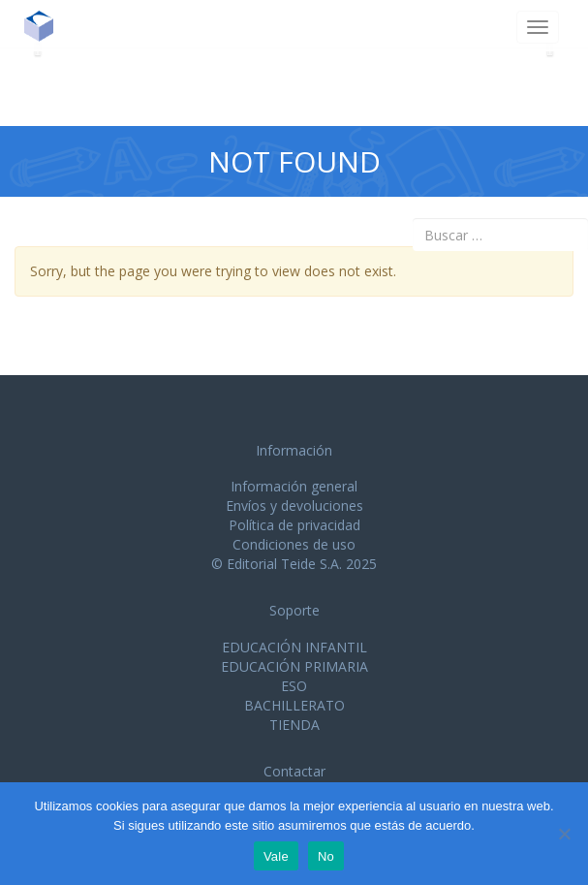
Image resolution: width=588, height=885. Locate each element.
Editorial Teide (46, 26)
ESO (294, 686)
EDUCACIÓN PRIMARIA (294, 666)
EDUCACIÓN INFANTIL (294, 647)
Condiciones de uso (294, 544)
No (326, 856)
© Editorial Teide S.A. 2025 (294, 564)
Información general (294, 486)
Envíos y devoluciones (294, 506)
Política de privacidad (294, 525)
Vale (276, 856)
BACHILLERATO (294, 705)
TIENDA (294, 725)
